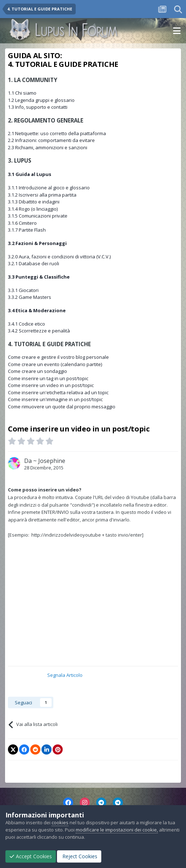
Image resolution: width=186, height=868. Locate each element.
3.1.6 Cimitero (22, 223)
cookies (60, 822)
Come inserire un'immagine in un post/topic (55, 399)
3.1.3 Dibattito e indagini (34, 202)
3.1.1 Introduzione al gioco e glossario (49, 188)
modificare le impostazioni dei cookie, (117, 830)
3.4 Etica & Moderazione (37, 310)
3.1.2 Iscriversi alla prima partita (42, 195)
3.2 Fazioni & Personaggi (37, 243)
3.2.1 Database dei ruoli (34, 263)
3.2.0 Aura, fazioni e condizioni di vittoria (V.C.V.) (59, 257)
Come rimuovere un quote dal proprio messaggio (62, 407)
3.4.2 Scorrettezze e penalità (39, 331)
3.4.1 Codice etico (26, 324)
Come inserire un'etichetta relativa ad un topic (58, 392)
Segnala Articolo (65, 675)
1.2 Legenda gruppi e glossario (41, 100)
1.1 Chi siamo (22, 93)
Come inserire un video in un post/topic (51, 385)
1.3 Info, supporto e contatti (38, 107)
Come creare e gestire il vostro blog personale (58, 357)
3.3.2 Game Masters (30, 297)
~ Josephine (49, 461)
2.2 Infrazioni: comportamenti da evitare (51, 140)
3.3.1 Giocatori (23, 290)
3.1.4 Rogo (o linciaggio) (33, 209)
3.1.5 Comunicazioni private (38, 216)
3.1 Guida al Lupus (30, 174)
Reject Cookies (79, 856)
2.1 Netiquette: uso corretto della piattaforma (57, 133)
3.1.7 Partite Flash (27, 230)
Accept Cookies (31, 856)
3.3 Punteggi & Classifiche (39, 277)
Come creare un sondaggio (37, 371)
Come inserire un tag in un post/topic (48, 378)
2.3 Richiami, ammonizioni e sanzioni (48, 147)
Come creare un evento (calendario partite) (55, 364)
